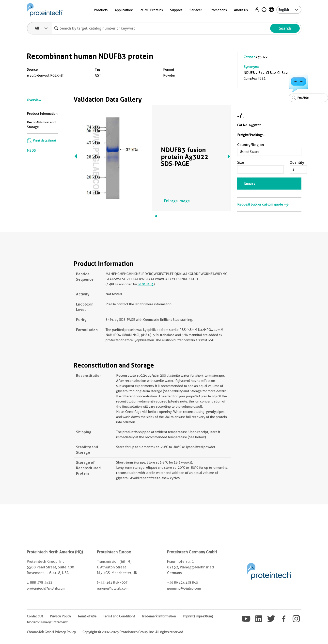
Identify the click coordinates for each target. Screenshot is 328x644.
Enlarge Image (177, 201)
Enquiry (250, 183)
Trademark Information (159, 616)
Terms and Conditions (119, 616)
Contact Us (35, 616)
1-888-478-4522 (39, 582)
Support (176, 10)
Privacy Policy (60, 616)
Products (101, 10)
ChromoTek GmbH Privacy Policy (51, 632)
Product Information (42, 113)
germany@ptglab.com (184, 588)
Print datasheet (41, 140)
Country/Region (251, 145)
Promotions (218, 10)
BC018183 (146, 284)
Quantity (297, 162)
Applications (124, 10)
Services (196, 10)
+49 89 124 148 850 (182, 582)
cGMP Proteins (152, 10)
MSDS (31, 150)
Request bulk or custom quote (263, 204)
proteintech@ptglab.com (46, 588)
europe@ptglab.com (113, 588)
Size (241, 162)
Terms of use (87, 616)
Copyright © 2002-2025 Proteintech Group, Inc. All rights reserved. (133, 632)
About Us (241, 10)
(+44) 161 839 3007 (112, 582)
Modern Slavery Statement (47, 622)
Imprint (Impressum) (198, 616)
